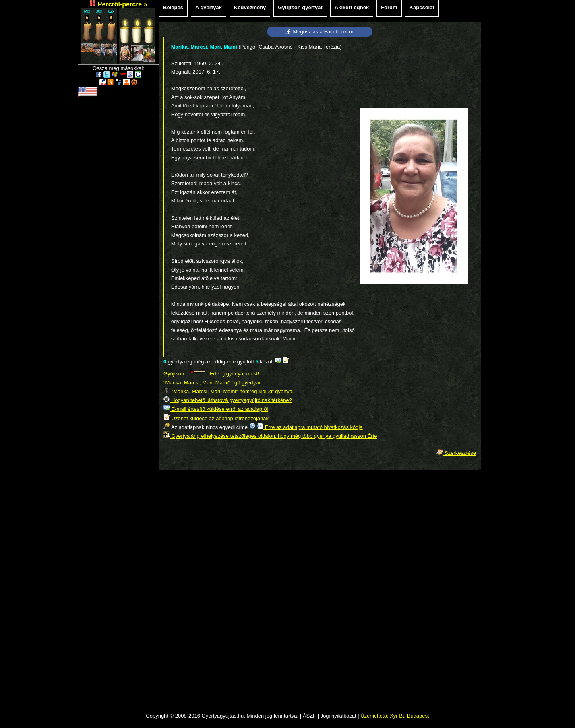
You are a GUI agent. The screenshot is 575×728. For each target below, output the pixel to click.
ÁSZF (309, 716)
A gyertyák (209, 7)
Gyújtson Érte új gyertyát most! (211, 374)
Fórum (389, 7)
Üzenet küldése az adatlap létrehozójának (216, 418)
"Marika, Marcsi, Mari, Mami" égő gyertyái (212, 383)
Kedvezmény (250, 7)
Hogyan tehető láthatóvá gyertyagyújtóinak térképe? (228, 400)
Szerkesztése (456, 453)
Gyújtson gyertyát (300, 7)
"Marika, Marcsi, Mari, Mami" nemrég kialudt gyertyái (229, 391)
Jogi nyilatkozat (338, 716)
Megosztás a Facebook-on (324, 32)
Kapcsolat (422, 7)
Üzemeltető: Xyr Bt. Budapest (395, 716)
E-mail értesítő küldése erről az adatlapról (216, 409)
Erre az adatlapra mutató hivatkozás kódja (310, 427)
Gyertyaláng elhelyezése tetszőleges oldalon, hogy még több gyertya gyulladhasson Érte (270, 436)
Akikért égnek (352, 7)
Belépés (173, 7)
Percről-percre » (123, 4)
